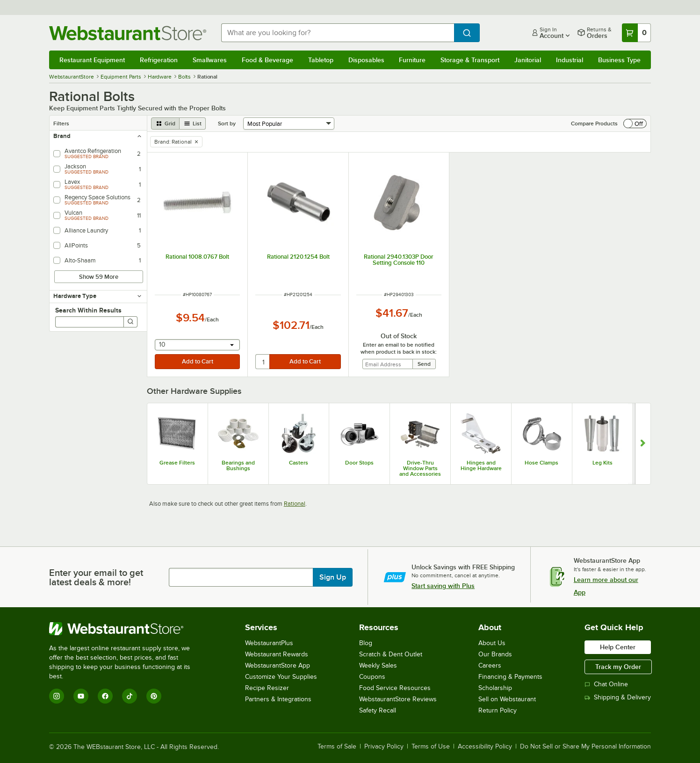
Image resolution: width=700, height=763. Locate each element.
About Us (492, 643)
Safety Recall (378, 710)
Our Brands (495, 654)
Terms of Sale (337, 747)
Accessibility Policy (485, 747)
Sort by (227, 124)
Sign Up (333, 577)
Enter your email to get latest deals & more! (96, 577)
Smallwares (210, 60)
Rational (295, 504)
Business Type (619, 60)
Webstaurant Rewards (277, 654)
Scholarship (495, 688)
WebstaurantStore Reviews (398, 699)
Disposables (366, 60)
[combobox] (338, 33)
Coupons (372, 677)
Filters (61, 124)
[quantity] (263, 362)
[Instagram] (57, 696)
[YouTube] (81, 696)
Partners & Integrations (278, 699)
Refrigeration (159, 60)
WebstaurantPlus (269, 643)
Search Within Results (88, 310)
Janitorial (528, 60)
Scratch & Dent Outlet (391, 654)
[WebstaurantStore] (126, 629)
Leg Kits (603, 463)
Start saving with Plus (443, 586)
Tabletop (321, 60)
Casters (299, 463)
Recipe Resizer (267, 688)
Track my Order (618, 667)
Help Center (618, 647)
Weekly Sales (378, 665)
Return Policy (498, 710)
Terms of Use (431, 747)
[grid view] (165, 124)
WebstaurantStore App (278, 665)
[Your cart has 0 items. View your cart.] (636, 33)
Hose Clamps (541, 463)
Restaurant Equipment (92, 60)
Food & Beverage (267, 60)
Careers (490, 665)
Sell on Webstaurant (507, 699)
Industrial (570, 60)
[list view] (193, 124)
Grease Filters (177, 463)
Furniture (412, 60)
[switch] (635, 124)
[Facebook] (105, 696)
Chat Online (606, 684)
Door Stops (359, 463)
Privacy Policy (384, 747)
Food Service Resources (395, 688)
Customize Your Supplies (281, 677)
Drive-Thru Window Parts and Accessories (420, 468)
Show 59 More (99, 277)
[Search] (130, 322)
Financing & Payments (510, 677)
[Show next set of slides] (643, 444)
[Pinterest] (154, 696)
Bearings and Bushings (238, 465)
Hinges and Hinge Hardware (481, 465)
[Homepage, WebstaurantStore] (128, 33)
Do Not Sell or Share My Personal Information (585, 747)
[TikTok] (130, 696)
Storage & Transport (470, 60)
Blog (366, 643)
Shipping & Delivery (618, 697)
